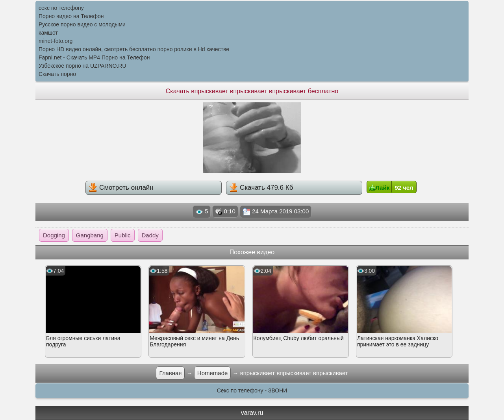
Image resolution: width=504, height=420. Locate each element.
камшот (48, 33)
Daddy (150, 235)
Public (123, 235)
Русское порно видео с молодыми (82, 24)
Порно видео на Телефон (71, 16)
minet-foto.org (56, 41)
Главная (170, 373)
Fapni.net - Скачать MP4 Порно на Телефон (94, 57)
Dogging (54, 235)
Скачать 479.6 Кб (261, 187)
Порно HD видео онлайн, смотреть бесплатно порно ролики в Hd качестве (134, 49)
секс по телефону (61, 8)
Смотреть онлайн (121, 187)
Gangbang (90, 235)
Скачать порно (57, 74)
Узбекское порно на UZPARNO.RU (82, 66)
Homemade (213, 373)
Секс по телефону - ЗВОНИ (252, 390)
